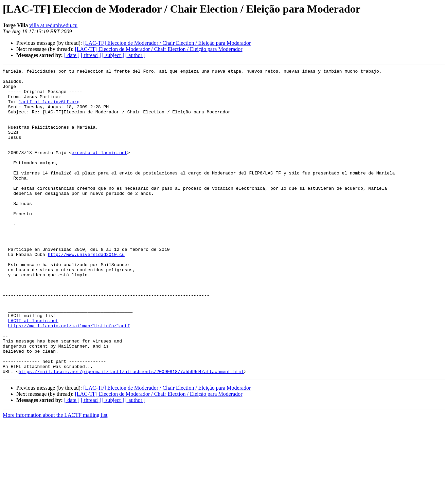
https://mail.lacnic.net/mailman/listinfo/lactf (69, 377)
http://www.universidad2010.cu (86, 292)
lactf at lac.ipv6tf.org (49, 109)
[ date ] (72, 55)
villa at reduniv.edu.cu (53, 25)
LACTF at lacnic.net (33, 371)
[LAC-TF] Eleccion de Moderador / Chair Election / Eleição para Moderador (167, 43)
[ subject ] (113, 55)
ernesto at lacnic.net (100, 170)
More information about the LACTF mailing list (55, 476)
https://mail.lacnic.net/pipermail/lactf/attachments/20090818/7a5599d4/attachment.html (131, 432)
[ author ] (136, 55)
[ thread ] (91, 55)
